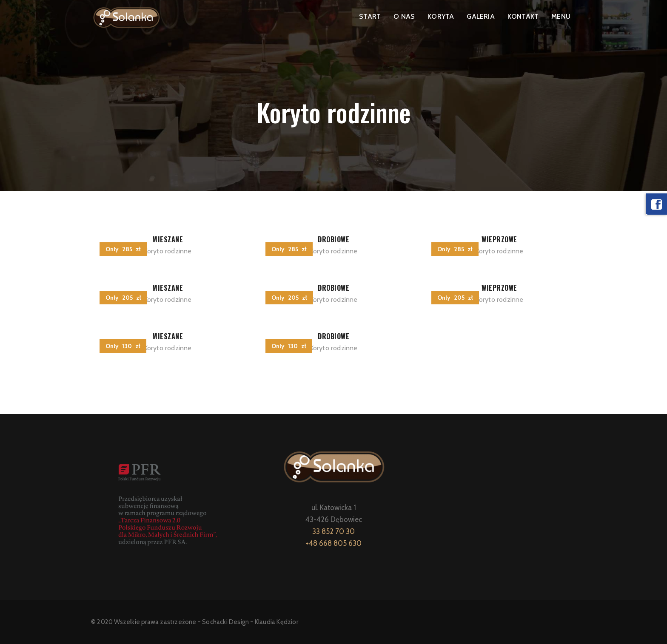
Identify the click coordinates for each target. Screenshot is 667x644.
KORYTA (441, 16)
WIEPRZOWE (499, 239)
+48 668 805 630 (333, 543)
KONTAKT (523, 16)
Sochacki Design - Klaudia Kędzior (250, 622)
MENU (561, 16)
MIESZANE (168, 239)
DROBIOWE (333, 239)
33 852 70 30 (333, 531)
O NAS (404, 16)
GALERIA (480, 16)
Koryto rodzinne (168, 251)
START (370, 16)
